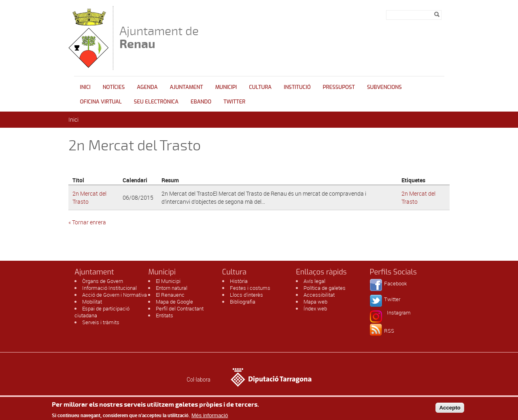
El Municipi (168, 281)
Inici (85, 87)
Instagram (399, 312)
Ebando (201, 102)
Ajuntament (187, 87)
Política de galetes (325, 288)
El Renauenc (170, 295)
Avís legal (314, 281)
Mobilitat (92, 302)
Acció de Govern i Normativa (115, 295)
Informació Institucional (109, 288)
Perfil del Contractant (180, 308)
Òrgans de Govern (103, 281)
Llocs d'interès (246, 295)
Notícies (114, 87)
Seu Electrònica (156, 102)
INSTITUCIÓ (297, 87)
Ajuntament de (159, 37)
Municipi (226, 87)
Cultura (260, 87)
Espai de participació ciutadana (102, 312)
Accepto (450, 409)
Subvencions (384, 87)
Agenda (147, 87)
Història (239, 281)
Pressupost (339, 87)
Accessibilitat (319, 295)
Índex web (315, 308)
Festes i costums (250, 288)
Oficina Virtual (101, 102)
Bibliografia (243, 302)
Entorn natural (172, 288)
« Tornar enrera (87, 222)
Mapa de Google (174, 302)
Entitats (165, 315)
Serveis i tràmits (101, 322)
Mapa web (315, 302)
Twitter (234, 102)
